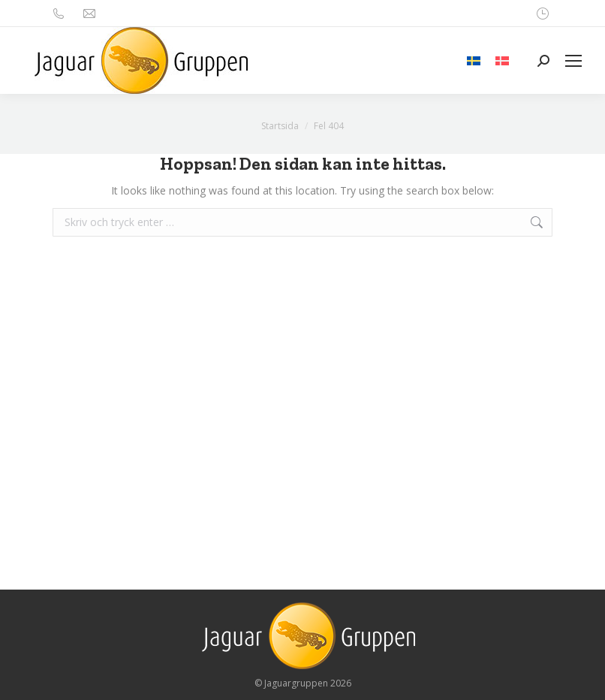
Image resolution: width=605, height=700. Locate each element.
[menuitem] (474, 60)
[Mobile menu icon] (573, 61)
